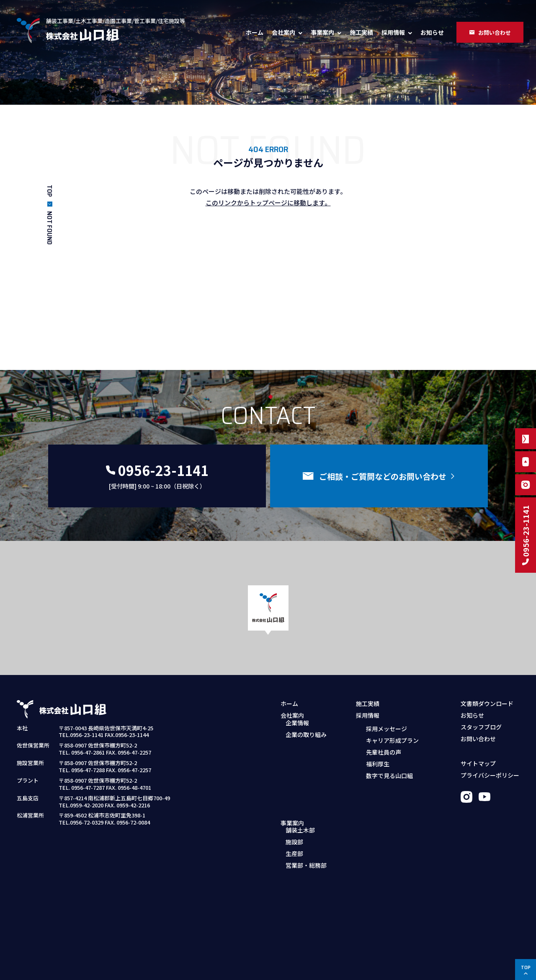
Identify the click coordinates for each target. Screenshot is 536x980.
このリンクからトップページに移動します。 (268, 203)
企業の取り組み (306, 740)
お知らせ (432, 32)
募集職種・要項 (381, 788)
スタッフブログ (481, 727)
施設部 (294, 776)
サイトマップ (478, 763)
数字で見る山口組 (389, 775)
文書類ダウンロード (487, 703)
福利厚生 (378, 763)
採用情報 (393, 32)
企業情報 (297, 728)
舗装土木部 (300, 765)
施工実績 (361, 32)
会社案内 (283, 32)
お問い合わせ (478, 739)
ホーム (255, 32)
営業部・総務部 (306, 800)
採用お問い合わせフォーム (396, 800)
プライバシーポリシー (490, 775)
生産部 (294, 788)
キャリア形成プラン (392, 740)
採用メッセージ (387, 728)
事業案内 (322, 32)
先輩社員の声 (384, 752)
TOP (50, 191)
